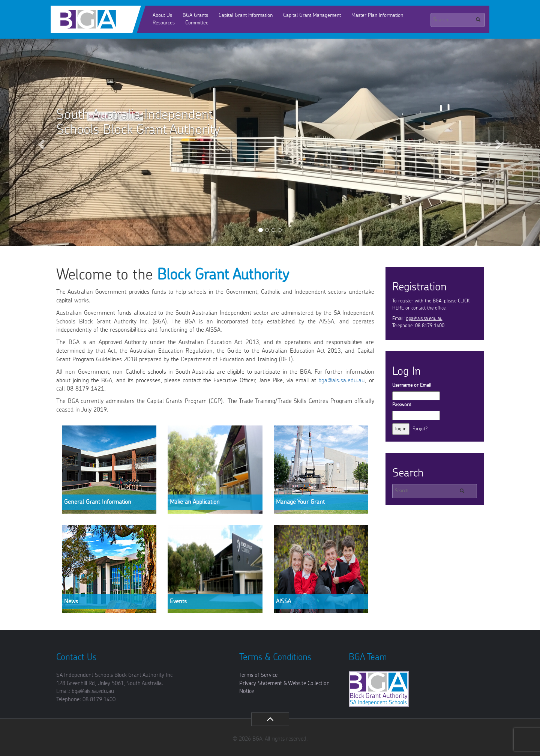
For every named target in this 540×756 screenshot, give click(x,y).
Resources (164, 23)
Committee (197, 23)
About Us (162, 15)
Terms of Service (258, 675)
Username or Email (412, 386)
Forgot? (420, 429)
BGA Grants (195, 15)
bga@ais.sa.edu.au (342, 380)
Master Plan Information (377, 15)
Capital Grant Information (246, 15)
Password (402, 405)
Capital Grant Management (312, 15)
